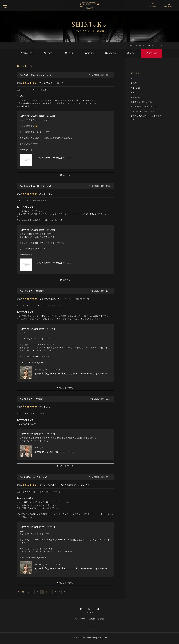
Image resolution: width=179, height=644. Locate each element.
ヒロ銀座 (89, 629)
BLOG (131, 53)
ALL (132, 78)
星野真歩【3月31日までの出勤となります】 (42, 305)
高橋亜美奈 (136, 97)
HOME (132, 45)
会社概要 (101, 619)
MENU (69, 53)
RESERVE (152, 53)
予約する (65, 175)
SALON (142, 45)
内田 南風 (135, 88)
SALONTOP (27, 53)
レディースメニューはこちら (143, 111)
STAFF (48, 53)
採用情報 (91, 619)
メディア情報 (80, 619)
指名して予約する (65, 388)
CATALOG (110, 53)
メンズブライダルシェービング (143, 107)
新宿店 (151, 45)
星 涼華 (134, 83)
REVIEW (89, 53)
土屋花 (133, 92)
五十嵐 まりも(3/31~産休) (34, 413)
